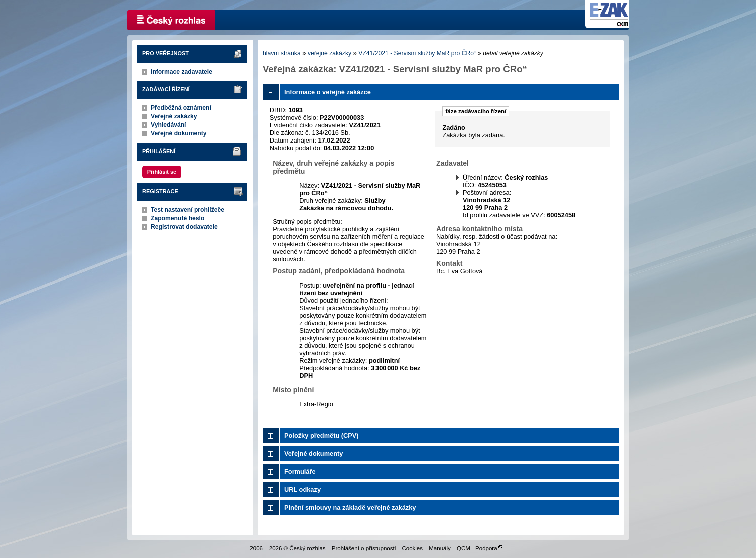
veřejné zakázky (330, 53)
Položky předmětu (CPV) (322, 435)
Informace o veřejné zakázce (328, 92)
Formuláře (300, 471)
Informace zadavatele (181, 72)
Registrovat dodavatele (184, 227)
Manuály (440, 548)
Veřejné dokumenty (178, 133)
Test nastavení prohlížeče (187, 210)
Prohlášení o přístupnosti (364, 548)
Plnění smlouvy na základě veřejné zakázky (350, 508)
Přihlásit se (162, 172)
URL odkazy (302, 490)
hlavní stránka (282, 53)
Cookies (412, 548)
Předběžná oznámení (181, 108)
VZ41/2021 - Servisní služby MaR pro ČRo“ (417, 53)
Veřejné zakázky (174, 116)
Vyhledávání (168, 125)
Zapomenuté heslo (177, 218)
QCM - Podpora (477, 548)
